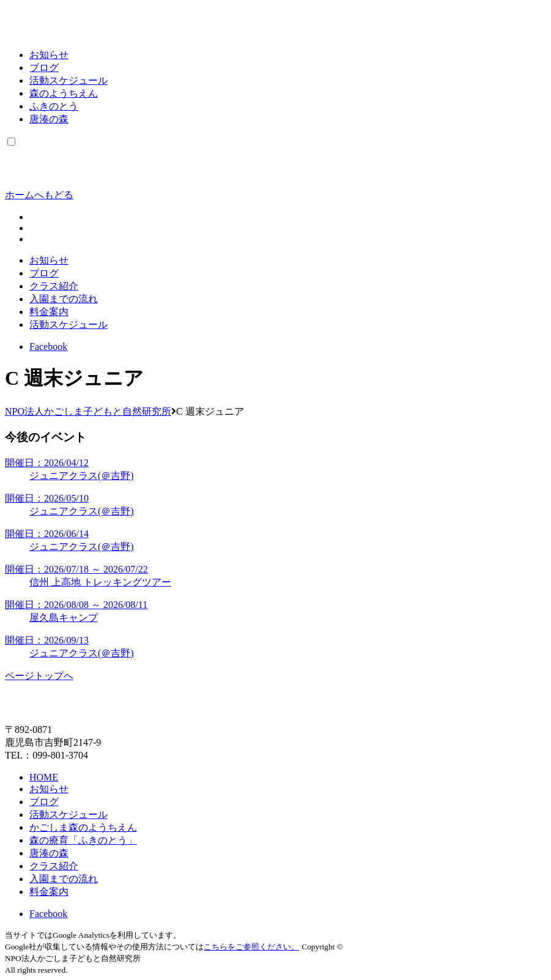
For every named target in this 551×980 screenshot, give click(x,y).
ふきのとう (54, 106)
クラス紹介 (54, 286)
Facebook (48, 347)
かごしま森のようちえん (83, 827)
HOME (44, 777)
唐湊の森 (49, 119)
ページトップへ (39, 676)
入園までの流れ (64, 299)
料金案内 (49, 312)
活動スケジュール (68, 80)
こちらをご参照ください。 (251, 947)
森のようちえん (64, 93)
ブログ (44, 68)
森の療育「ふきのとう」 (83, 840)
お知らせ (49, 55)
